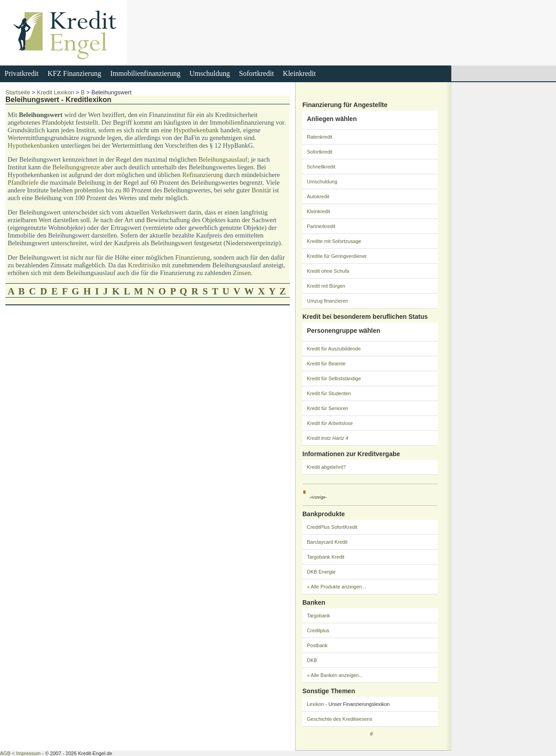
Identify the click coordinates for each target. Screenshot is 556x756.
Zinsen (242, 273)
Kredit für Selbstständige (334, 378)
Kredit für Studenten (329, 393)
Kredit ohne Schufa (328, 271)
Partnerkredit (321, 226)
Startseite (18, 92)
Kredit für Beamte (326, 364)
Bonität (262, 190)
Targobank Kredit (326, 557)
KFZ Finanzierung (75, 73)
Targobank (318, 616)
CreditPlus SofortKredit (332, 527)
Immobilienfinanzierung (145, 73)
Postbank (317, 645)
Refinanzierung (203, 175)
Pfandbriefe (23, 182)
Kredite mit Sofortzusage (334, 241)
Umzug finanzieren (328, 301)
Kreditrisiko (144, 265)
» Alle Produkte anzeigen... (336, 587)
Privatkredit (22, 73)
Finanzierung (192, 257)
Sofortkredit (257, 73)
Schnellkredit (321, 167)
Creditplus (318, 630)
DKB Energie (321, 572)
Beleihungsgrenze (76, 167)
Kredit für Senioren (328, 408)
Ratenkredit (320, 137)
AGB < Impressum (20, 753)
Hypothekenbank (196, 130)
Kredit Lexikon (56, 92)
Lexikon (315, 704)
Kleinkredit (299, 73)
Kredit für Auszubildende (334, 349)
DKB (312, 660)
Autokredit (318, 196)
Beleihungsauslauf (223, 159)
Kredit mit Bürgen (326, 286)
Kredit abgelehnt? (326, 467)
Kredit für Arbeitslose (330, 423)
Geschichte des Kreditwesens (340, 719)
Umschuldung (210, 73)
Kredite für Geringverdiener (337, 256)
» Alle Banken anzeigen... (335, 675)
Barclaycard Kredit (327, 542)
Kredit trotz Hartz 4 (328, 438)
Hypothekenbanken (33, 145)
